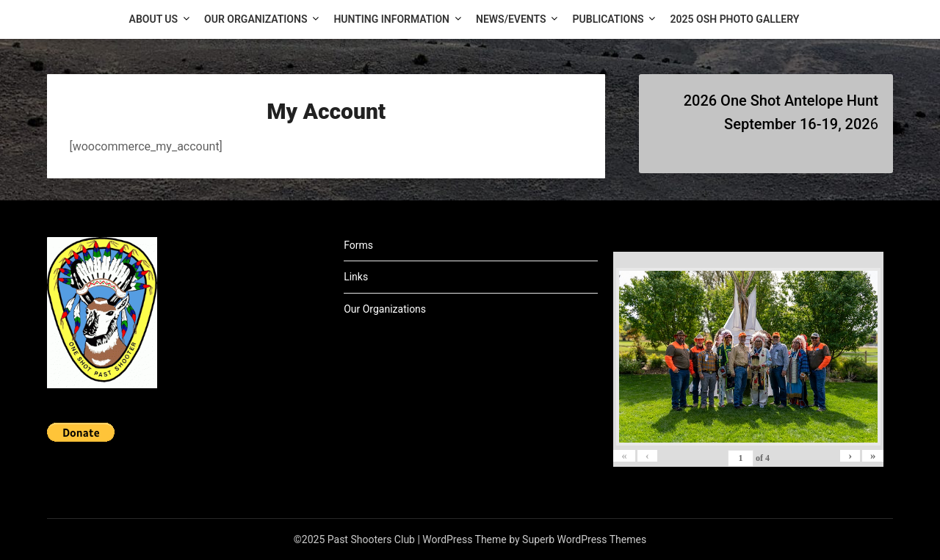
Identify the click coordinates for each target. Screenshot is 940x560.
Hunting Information (391, 19)
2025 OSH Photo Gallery (735, 19)
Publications (608, 19)
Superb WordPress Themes (584, 539)
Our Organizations (256, 19)
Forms (358, 245)
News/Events (511, 19)
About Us (154, 19)
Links (356, 277)
